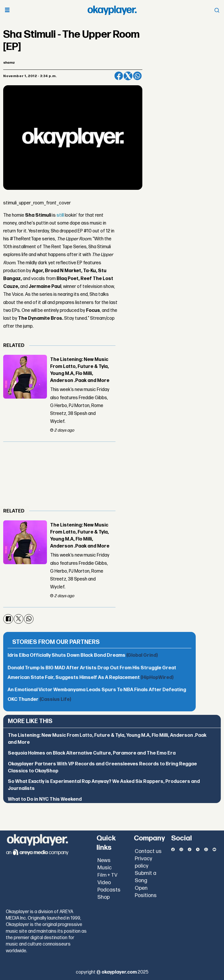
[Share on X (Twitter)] (128, 76)
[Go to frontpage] (112, 10)
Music (105, 868)
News (104, 860)
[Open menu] (7, 10)
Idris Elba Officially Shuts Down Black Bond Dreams (83, 655)
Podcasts (109, 890)
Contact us (148, 851)
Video (104, 883)
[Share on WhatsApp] (137, 76)
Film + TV (107, 875)
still (60, 215)
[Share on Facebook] (119, 76)
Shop (104, 897)
